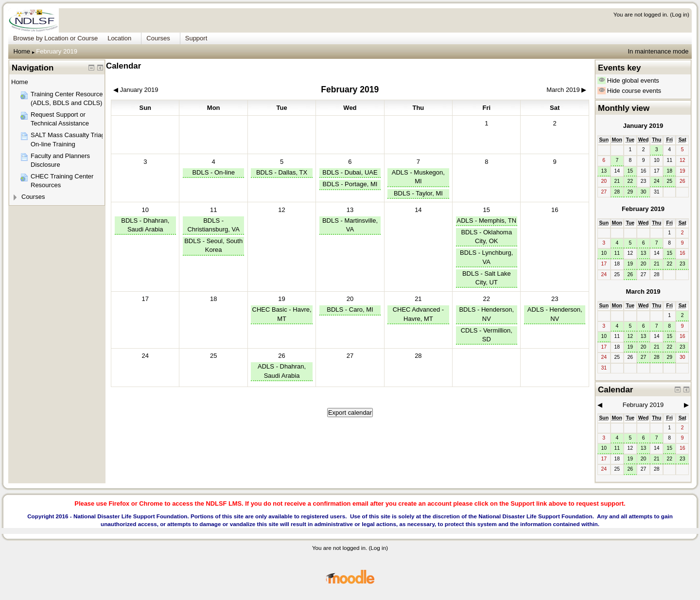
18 (669, 171)
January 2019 (643, 126)
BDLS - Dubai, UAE (350, 172)
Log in (680, 14)
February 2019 (57, 51)
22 (487, 299)
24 (657, 181)
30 (644, 192)
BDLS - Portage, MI (350, 184)
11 (213, 210)
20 (350, 299)
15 (487, 210)
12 (630, 336)
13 (350, 210)
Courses (33, 197)
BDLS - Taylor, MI (418, 193)
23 (555, 299)
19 (281, 299)
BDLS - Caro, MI (350, 309)
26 (281, 356)
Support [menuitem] (196, 38)
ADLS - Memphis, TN (486, 221)
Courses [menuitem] (158, 38)
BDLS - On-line (213, 172)
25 (669, 181)
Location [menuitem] (119, 38)
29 (630, 192)
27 (644, 357)
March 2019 (643, 291)
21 (418, 299)
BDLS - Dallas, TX (282, 172)
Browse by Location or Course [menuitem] (55, 38)
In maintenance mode (658, 51)
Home (22, 51)
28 (617, 192)
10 (145, 210)
